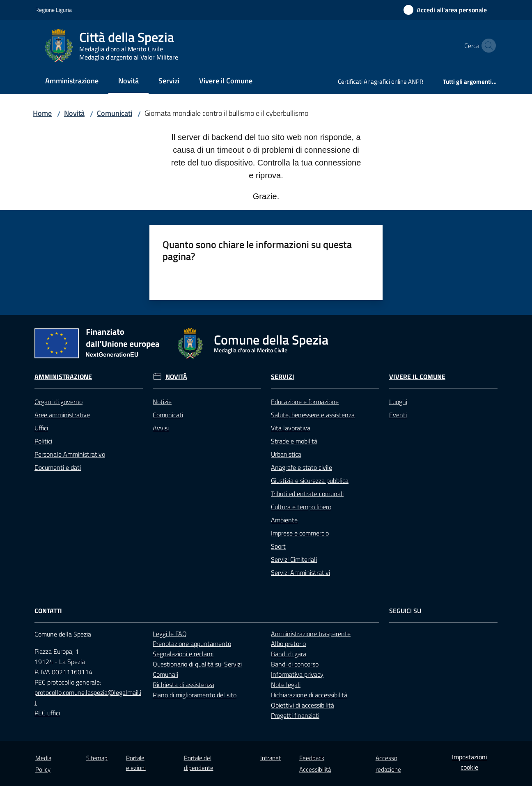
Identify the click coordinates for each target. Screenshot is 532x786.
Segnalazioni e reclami (183, 654)
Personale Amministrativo (70, 454)
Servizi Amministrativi (300, 572)
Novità (74, 113)
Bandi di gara (289, 654)
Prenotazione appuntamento (192, 644)
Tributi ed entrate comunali (307, 494)
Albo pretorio (288, 644)
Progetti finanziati (295, 715)
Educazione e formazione (305, 402)
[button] (487, 46)
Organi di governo (58, 402)
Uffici (41, 428)
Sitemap (97, 758)
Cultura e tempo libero (301, 507)
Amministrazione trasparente (311, 634)
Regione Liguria (54, 10)
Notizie (162, 402)
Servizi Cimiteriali (294, 559)
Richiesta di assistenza (183, 685)
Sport (278, 546)
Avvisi (161, 428)
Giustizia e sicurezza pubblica (310, 480)
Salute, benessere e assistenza (313, 415)
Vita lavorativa (291, 428)
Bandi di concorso (295, 664)
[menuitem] (72, 82)
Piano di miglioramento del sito (195, 695)
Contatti (48, 611)
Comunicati (115, 113)
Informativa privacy (297, 674)
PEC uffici (47, 713)
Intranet (271, 758)
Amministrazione (63, 377)
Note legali (286, 685)
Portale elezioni (136, 763)
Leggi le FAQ (170, 634)
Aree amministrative (62, 415)
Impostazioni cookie (470, 762)
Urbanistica (286, 454)
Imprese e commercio (300, 533)
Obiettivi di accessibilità (303, 705)
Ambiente (284, 520)
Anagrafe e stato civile (302, 467)
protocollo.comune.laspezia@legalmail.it (88, 698)
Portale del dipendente (199, 763)
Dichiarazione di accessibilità (309, 695)
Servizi (283, 377)
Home (42, 113)
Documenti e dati (58, 467)
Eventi (398, 415)
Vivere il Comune (417, 377)
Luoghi (398, 402)
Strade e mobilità (294, 441)
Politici (43, 441)
